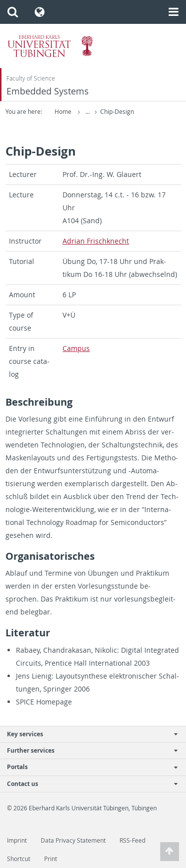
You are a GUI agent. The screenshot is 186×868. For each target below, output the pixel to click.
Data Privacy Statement (73, 840)
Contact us (88, 784)
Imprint (17, 840)
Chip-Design (117, 112)
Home (63, 112)
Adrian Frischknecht (96, 241)
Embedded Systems (48, 91)
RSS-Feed (132, 840)
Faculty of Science (31, 78)
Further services (88, 750)
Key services (88, 734)
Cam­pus (76, 348)
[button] (13, 12)
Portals (88, 767)
